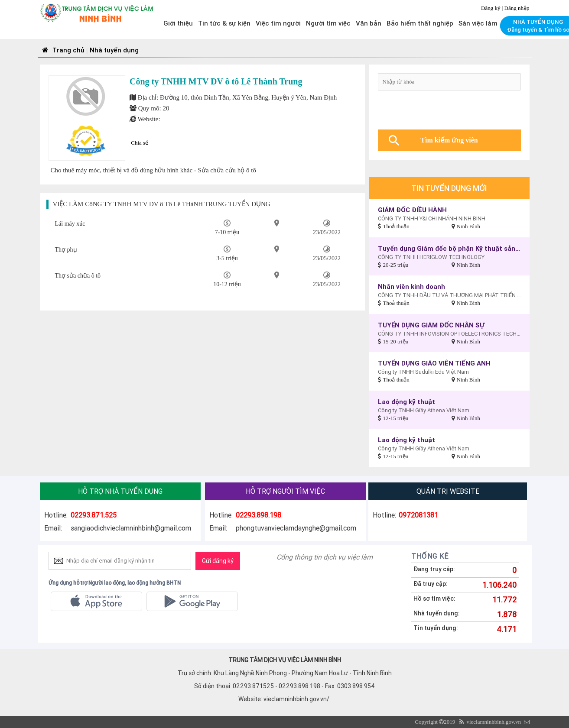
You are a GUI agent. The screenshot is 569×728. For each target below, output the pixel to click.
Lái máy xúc (70, 224)
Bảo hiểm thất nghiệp (420, 23)
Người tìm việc (328, 23)
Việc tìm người (278, 23)
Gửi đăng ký (218, 561)
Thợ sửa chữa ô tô (78, 276)
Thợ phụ (66, 250)
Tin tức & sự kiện (224, 23)
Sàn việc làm (478, 23)
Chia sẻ (140, 143)
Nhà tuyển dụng (114, 50)
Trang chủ (62, 50)
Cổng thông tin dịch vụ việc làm (325, 557)
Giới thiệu (178, 23)
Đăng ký (491, 8)
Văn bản (369, 23)
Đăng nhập (517, 8)
